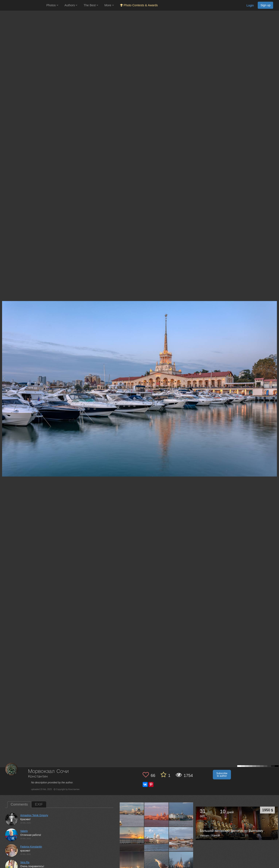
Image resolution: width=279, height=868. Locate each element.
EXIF (39, 804)
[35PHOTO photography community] (23, 5)
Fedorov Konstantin (31, 847)
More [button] (109, 5)
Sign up (265, 5)
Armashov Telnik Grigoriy (34, 815)
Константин (38, 777)
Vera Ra (25, 862)
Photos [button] (52, 5)
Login (250, 5)
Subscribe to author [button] (222, 775)
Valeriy (24, 831)
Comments (19, 804)
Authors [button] (71, 5)
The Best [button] (91, 5)
